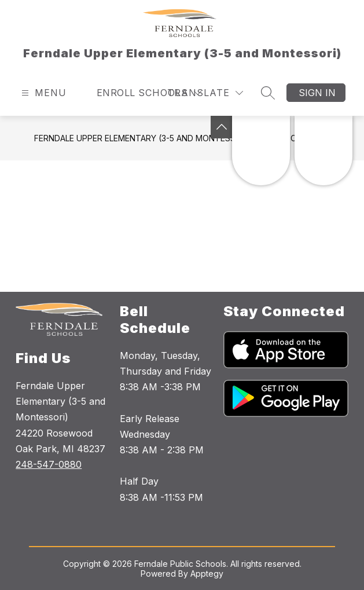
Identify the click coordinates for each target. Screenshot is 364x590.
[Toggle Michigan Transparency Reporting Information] (222, 127)
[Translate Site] (205, 93)
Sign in (317, 93)
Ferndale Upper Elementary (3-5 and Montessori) (143, 138)
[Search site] (268, 93)
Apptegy (207, 573)
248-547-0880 (49, 464)
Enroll (116, 93)
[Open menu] (43, 93)
